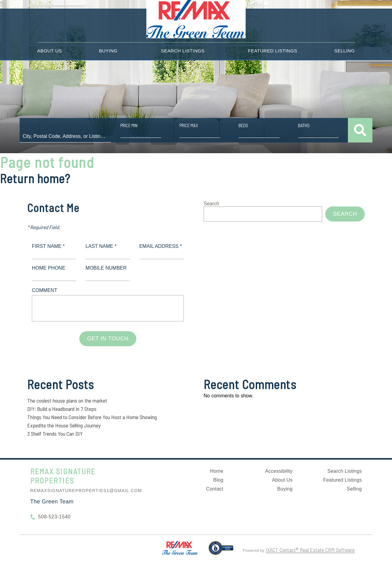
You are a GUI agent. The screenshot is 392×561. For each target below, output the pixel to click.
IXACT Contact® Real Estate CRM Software (310, 550)
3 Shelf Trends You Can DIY (55, 434)
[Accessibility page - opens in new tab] (221, 551)
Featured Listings (273, 51)
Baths (304, 125)
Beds (243, 125)
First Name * (48, 246)
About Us (50, 51)
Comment (45, 290)
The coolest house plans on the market (67, 400)
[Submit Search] (360, 130)
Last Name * (101, 246)
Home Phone (49, 268)
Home (217, 471)
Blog (218, 480)
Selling (345, 51)
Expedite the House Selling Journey (64, 425)
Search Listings (183, 51)
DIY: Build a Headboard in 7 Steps (62, 409)
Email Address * (161, 246)
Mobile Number (106, 268)
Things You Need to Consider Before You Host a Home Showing (92, 417)
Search (211, 204)
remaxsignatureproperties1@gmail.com (86, 491)
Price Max (189, 125)
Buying (108, 51)
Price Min (129, 125)
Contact (215, 489)
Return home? (35, 178)
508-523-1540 (55, 517)
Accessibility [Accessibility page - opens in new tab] (279, 471)
